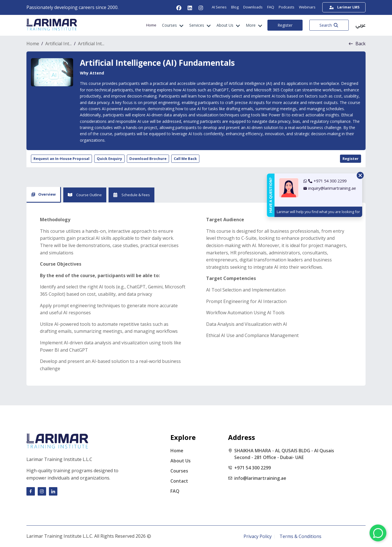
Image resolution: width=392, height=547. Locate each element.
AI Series (219, 7)
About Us (181, 461)
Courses (179, 471)
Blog (235, 7)
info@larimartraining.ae (260, 478)
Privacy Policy (258, 536)
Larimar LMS (344, 7)
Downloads (253, 7)
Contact (179, 481)
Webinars (307, 7)
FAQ (271, 7)
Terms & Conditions (300, 536)
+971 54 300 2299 (253, 468)
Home (151, 25)
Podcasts (287, 7)
